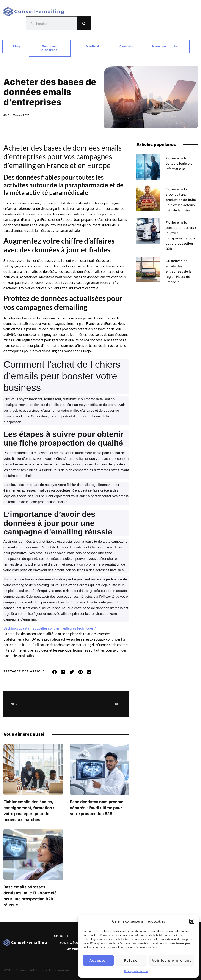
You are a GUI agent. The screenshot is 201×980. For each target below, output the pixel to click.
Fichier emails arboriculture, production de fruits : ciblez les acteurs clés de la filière (181, 200)
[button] (192, 921)
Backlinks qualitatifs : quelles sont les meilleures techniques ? (50, 628)
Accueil (61, 936)
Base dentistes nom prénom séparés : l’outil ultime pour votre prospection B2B (97, 808)
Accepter (98, 960)
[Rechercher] (84, 23)
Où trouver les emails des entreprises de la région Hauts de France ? (179, 271)
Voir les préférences (172, 960)
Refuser (132, 960)
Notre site (77, 949)
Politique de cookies (136, 971)
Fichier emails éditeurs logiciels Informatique (179, 163)
